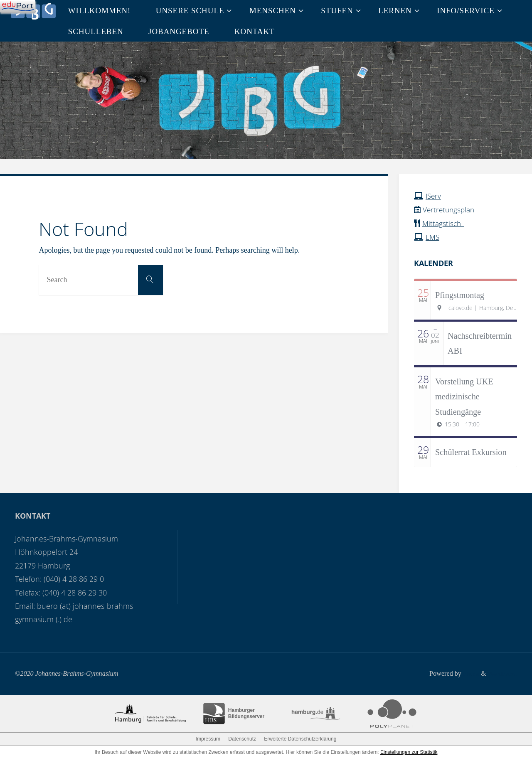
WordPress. (502, 673)
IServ (434, 196)
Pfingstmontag (460, 294)
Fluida (468, 673)
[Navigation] (18, 6)
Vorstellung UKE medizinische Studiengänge (464, 396)
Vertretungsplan (450, 209)
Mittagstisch (445, 223)
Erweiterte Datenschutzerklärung (300, 738)
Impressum (208, 738)
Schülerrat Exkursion (471, 452)
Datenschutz (242, 738)
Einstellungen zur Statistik (409, 751)
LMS (433, 236)
